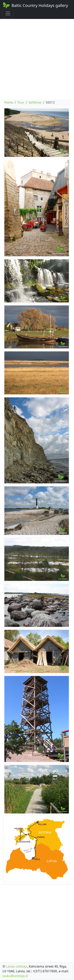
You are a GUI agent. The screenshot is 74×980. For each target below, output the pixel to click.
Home (9, 102)
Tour (21, 102)
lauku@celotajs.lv (15, 976)
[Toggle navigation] (8, 13)
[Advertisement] (37, 59)
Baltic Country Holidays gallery (35, 5)
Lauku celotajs (16, 966)
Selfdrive (35, 102)
